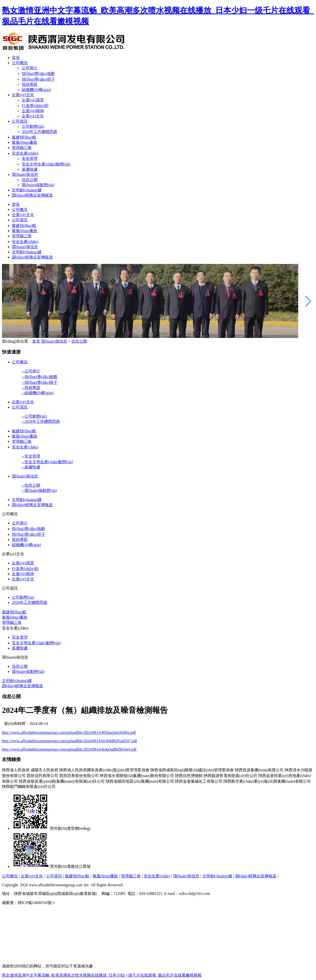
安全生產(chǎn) (25, 153)
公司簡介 (30, 68)
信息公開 (30, 180)
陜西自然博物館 (189, 776)
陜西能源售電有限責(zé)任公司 (230, 776)
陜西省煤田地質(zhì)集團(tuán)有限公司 (140, 781)
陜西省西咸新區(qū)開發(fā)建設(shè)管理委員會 (192, 770)
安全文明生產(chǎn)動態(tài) (46, 164)
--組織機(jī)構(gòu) (38, 393)
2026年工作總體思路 (39, 132)
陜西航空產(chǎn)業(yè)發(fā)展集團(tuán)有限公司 (267, 781)
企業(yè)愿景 (33, 100)
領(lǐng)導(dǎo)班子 (38, 79)
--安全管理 (31, 456)
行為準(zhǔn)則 (35, 106)
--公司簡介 (31, 371)
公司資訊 (20, 121)
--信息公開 (31, 485)
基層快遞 (30, 169)
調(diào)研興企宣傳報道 (32, 195)
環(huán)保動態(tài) (38, 185)
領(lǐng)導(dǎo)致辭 (38, 74)
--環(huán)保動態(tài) (39, 490)
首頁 (16, 58)
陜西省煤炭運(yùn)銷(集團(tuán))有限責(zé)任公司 (62, 781)
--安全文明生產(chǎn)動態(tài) (47, 462)
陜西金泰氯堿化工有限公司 (199, 781)
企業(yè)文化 (23, 95)
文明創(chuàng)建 (27, 190)
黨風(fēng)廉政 (25, 142)
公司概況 (20, 63)
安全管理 (30, 158)
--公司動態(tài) (34, 416)
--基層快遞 (31, 467)
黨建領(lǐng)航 (24, 137)
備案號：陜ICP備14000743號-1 (29, 903)
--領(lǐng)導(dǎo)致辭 (40, 377)
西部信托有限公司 (42, 776)
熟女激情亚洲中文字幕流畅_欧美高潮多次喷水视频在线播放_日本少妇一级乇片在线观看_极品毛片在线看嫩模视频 (102, 975)
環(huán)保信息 (25, 175)
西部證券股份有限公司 (79, 776)
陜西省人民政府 (16, 770)
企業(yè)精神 (33, 111)
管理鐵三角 (22, 148)
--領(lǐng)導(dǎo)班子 (40, 382)
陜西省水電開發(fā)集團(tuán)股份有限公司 (137, 776)
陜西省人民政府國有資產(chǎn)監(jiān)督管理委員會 (104, 770)
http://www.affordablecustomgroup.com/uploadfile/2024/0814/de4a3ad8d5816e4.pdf (69, 749)
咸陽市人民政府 (44, 770)
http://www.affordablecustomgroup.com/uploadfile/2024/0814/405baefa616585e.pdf (69, 732)
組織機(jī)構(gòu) (36, 90)
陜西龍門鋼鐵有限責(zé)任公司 (29, 786)
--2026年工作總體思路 (41, 421)
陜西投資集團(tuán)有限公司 (259, 770)
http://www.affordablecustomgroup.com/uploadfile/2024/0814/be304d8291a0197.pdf (69, 741)
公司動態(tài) (33, 126)
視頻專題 (30, 84)
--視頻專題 (31, 388)
